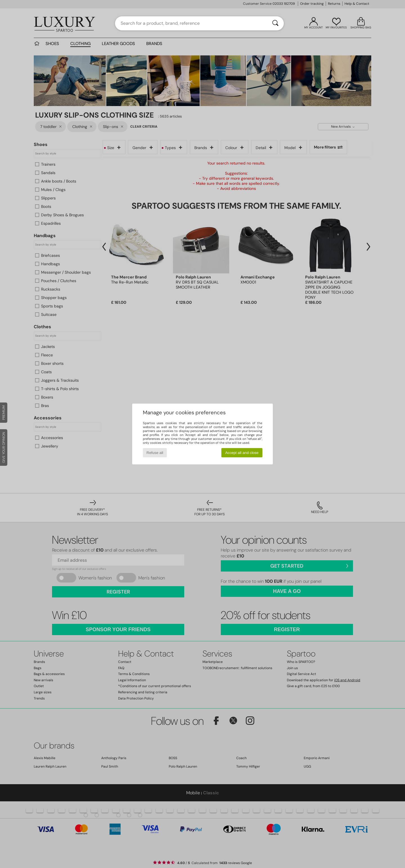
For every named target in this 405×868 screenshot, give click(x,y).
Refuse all (155, 453)
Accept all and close (242, 453)
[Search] (275, 23)
